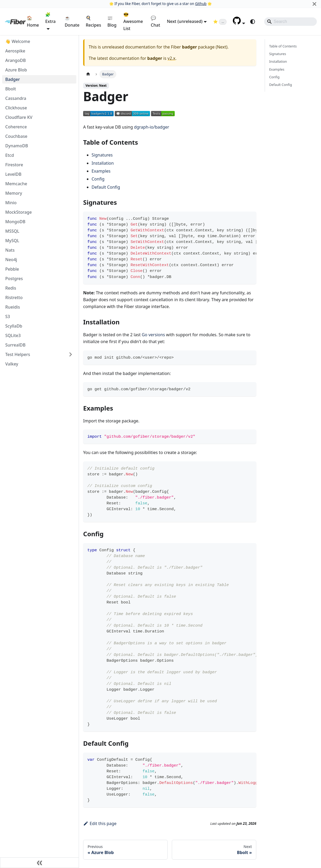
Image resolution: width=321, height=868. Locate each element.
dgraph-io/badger (152, 127)
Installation (103, 163)
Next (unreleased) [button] (185, 21)
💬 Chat (155, 21)
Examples (101, 171)
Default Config (106, 187)
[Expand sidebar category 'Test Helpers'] (71, 354)
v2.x (172, 58)
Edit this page (100, 823)
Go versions (153, 335)
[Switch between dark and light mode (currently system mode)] (253, 22)
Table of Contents (283, 46)
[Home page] (88, 74)
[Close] (314, 4)
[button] (239, 23)
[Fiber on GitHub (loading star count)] (220, 21)
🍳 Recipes (93, 21)
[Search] (290, 22)
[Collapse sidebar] (39, 863)
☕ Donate (72, 21)
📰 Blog (112, 21)
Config (98, 179)
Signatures (102, 155)
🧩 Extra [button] (50, 18)
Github (201, 4)
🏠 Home (33, 21)
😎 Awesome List (133, 21)
